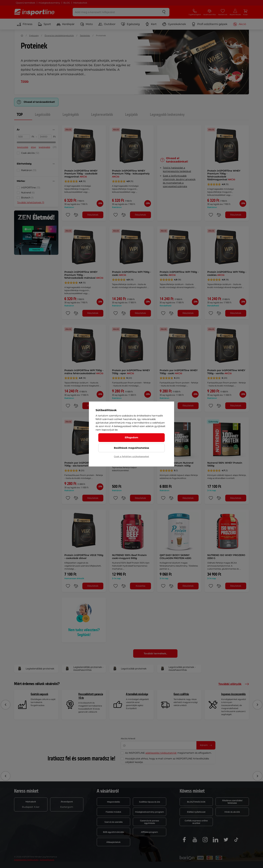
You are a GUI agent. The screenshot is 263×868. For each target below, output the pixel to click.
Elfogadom (131, 437)
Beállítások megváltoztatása (131, 448)
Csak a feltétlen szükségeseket (131, 456)
